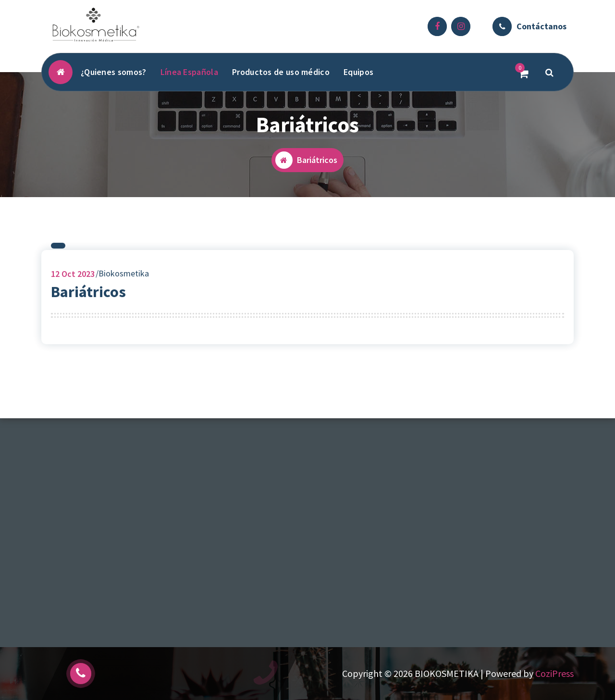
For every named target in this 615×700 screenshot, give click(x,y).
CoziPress (554, 673)
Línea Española (189, 72)
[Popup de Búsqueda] (550, 72)
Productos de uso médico (281, 72)
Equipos (358, 72)
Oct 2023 (73, 277)
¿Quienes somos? (114, 72)
